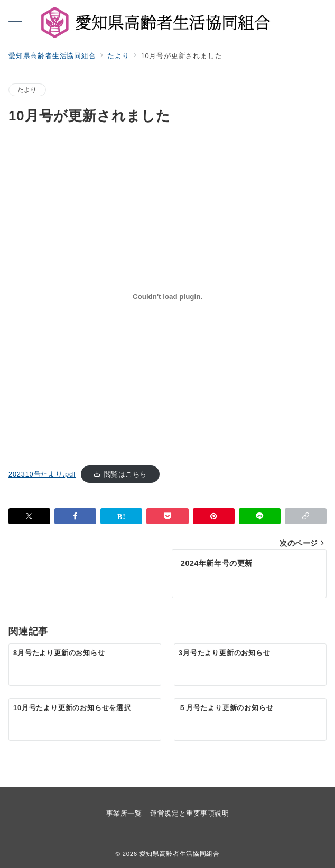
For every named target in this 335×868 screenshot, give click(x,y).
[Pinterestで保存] (214, 516)
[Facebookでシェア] (75, 516)
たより (27, 90)
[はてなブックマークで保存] (121, 516)
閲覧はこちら (125, 474)
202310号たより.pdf (42, 474)
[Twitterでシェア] (29, 516)
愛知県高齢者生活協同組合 (180, 853)
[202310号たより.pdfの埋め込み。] (168, 297)
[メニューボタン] (15, 23)
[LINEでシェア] (260, 516)
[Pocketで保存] (167, 516)
